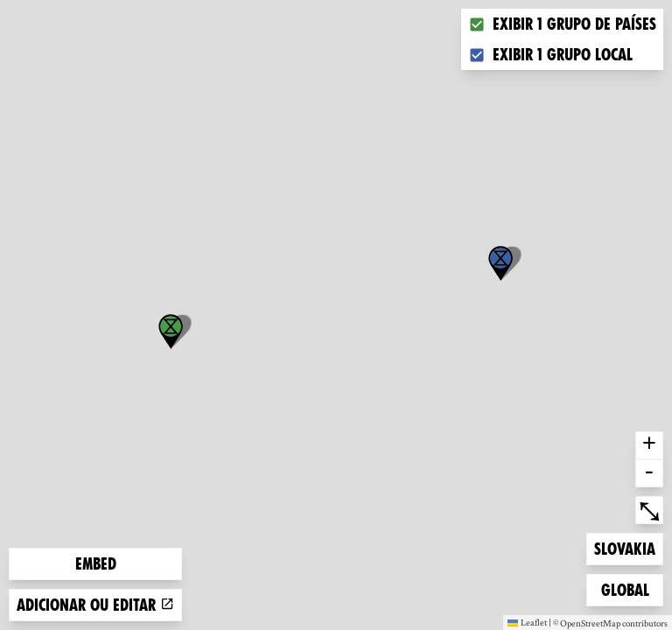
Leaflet (527, 622)
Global (629, 588)
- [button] (649, 473)
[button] (500, 263)
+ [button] (649, 445)
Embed (96, 564)
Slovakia (624, 547)
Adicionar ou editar (95, 605)
